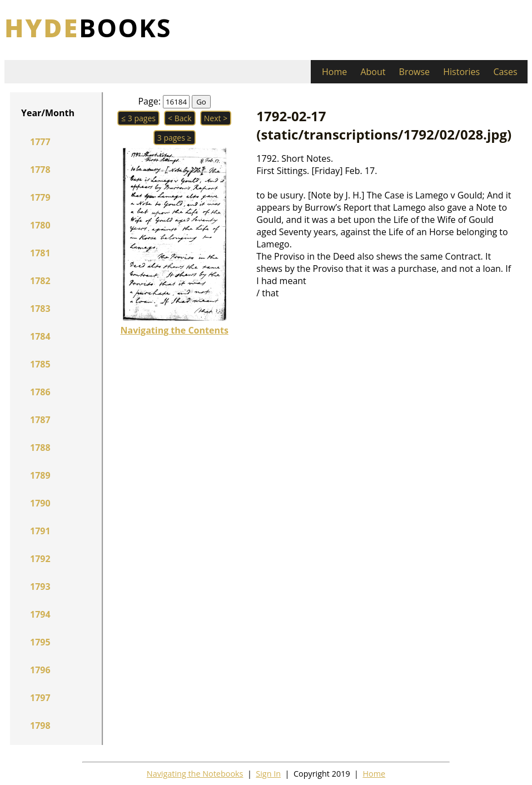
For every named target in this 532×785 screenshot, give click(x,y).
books (88, 28)
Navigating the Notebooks (195, 774)
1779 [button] (40, 197)
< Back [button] (180, 118)
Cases (505, 72)
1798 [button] (40, 726)
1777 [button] (40, 142)
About (373, 72)
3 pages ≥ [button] (175, 138)
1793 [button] (40, 587)
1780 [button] (40, 225)
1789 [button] (40, 475)
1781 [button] (40, 253)
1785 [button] (40, 364)
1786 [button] (40, 392)
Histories (461, 72)
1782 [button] (40, 281)
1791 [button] (40, 531)
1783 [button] (40, 309)
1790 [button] (40, 503)
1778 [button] (40, 170)
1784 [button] (40, 336)
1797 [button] (40, 698)
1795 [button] (40, 642)
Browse (415, 72)
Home (334, 72)
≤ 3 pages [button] (138, 118)
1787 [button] (40, 420)
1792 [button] (40, 559)
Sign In (268, 774)
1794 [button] (40, 614)
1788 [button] (40, 448)
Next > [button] (216, 118)
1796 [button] (40, 670)
